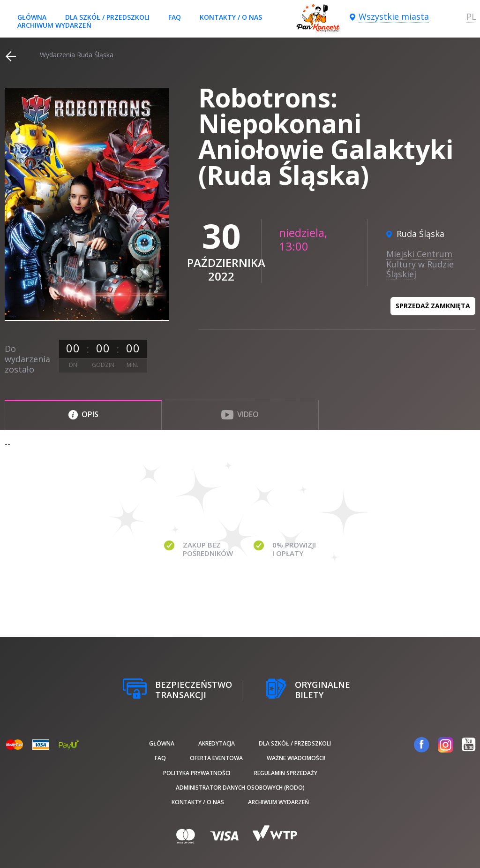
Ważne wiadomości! (296, 758)
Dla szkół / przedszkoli (107, 17)
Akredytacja (217, 743)
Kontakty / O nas (231, 17)
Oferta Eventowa (216, 758)
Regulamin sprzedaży (286, 773)
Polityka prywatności (197, 773)
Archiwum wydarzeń (54, 25)
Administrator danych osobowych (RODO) (240, 788)
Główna (32, 17)
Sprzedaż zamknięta (433, 306)
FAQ (175, 17)
